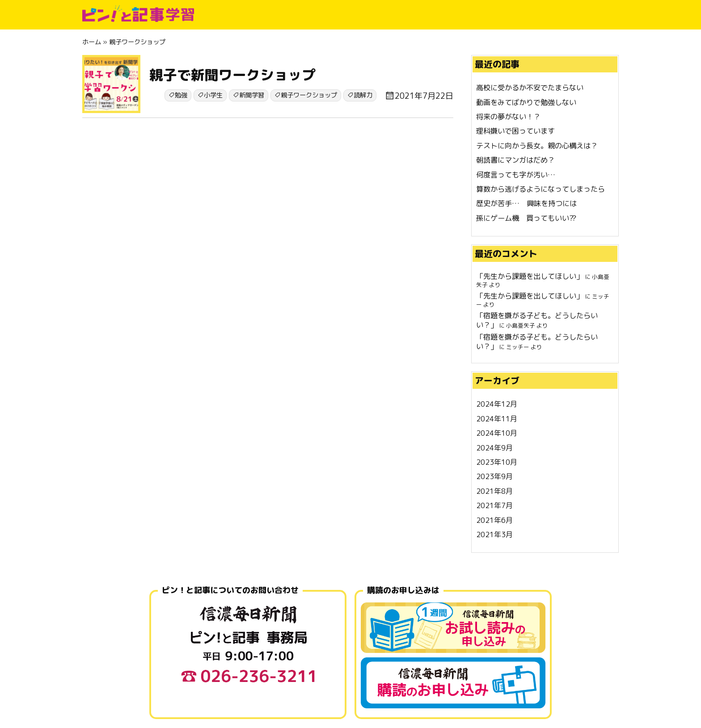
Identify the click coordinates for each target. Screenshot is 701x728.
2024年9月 (494, 448)
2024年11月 (497, 419)
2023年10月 (497, 462)
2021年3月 (494, 534)
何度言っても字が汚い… (516, 175)
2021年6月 (494, 520)
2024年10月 (497, 433)
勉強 (181, 95)
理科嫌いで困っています (515, 131)
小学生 (213, 95)
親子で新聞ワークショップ (232, 75)
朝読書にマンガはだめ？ (515, 160)
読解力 (363, 95)
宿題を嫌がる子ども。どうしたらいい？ (537, 320)
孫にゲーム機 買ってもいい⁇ (526, 218)
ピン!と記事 (138, 13)
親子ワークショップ (309, 95)
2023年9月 (494, 476)
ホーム (92, 42)
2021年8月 (494, 491)
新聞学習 (252, 95)
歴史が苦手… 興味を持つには (526, 203)
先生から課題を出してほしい (530, 276)
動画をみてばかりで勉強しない (526, 102)
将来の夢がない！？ (508, 117)
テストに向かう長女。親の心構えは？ (537, 146)
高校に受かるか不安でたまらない (530, 88)
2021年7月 (494, 505)
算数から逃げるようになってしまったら (541, 189)
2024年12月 (497, 404)
